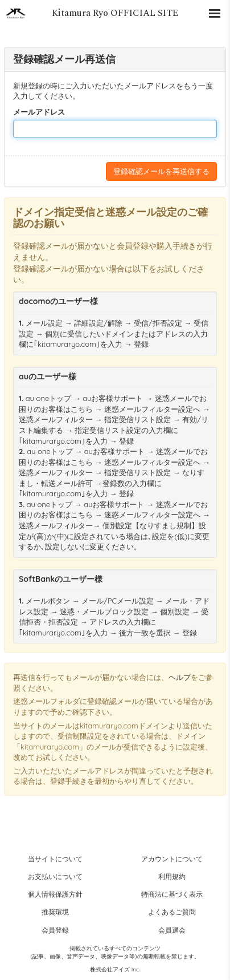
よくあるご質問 (172, 912)
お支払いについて (55, 876)
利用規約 (172, 876)
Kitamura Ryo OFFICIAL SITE (115, 13)
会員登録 (55, 930)
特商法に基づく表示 (172, 894)
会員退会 (172, 930)
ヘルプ (180, 677)
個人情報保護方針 (55, 894)
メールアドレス (39, 112)
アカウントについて (172, 859)
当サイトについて (55, 859)
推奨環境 (55, 912)
